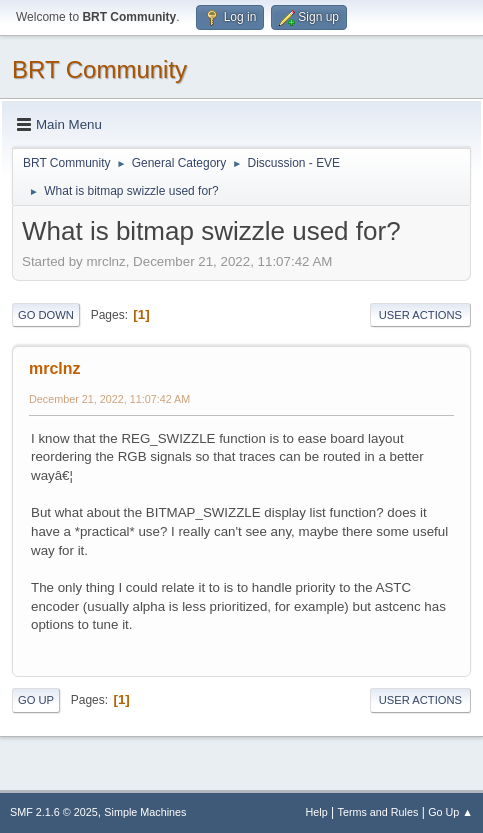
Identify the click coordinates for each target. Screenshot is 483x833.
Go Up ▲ (450, 812)
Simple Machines (145, 812)
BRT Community (99, 69)
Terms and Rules (378, 812)
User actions (420, 315)
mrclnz (55, 368)
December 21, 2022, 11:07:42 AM (109, 399)
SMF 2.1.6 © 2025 (54, 812)
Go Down (46, 315)
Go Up (36, 700)
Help (317, 812)
